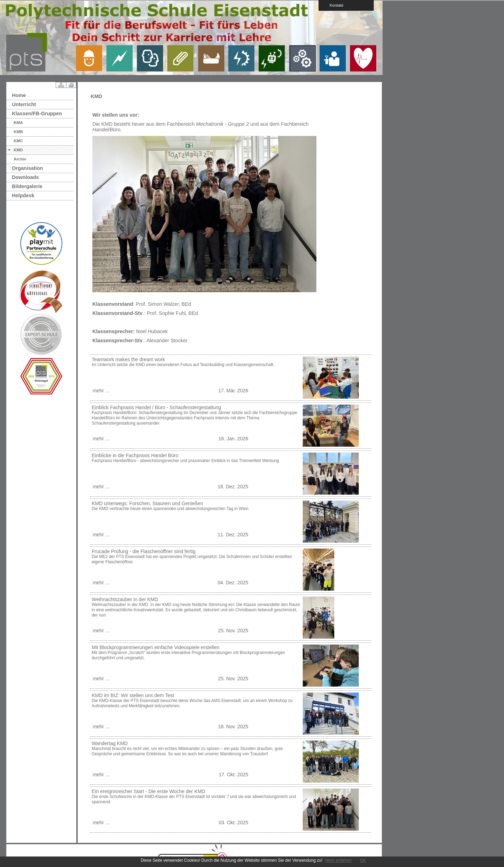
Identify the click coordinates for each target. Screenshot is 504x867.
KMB (18, 132)
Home (19, 95)
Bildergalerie (27, 186)
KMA (18, 123)
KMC (18, 141)
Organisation (27, 168)
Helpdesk (23, 195)
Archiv (20, 159)
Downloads (25, 177)
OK (363, 860)
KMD (18, 150)
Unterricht (24, 104)
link (92, 58)
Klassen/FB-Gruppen (37, 113)
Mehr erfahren (338, 860)
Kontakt (334, 5)
